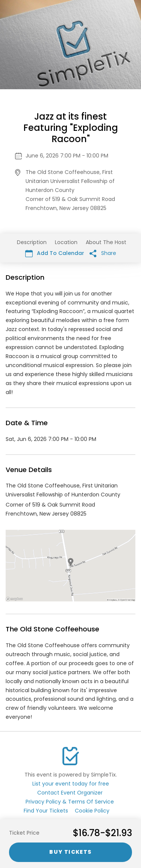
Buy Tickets (70, 852)
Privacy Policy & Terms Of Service (70, 802)
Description (32, 242)
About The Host (106, 242)
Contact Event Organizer (70, 793)
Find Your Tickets (46, 811)
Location (66, 242)
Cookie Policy (92, 811)
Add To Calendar (55, 253)
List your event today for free (71, 784)
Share (103, 253)
